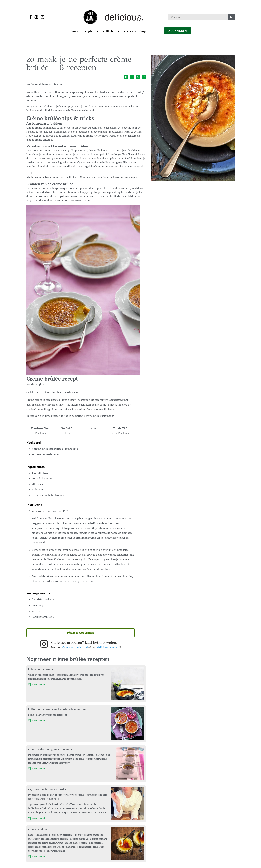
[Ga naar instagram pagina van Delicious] (41, 17)
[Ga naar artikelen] (110, 31)
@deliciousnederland (75, 647)
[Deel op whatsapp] (144, 77)
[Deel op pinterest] (126, 77)
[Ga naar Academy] (130, 31)
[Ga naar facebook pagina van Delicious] (29, 17)
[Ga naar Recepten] (89, 31)
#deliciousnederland (108, 647)
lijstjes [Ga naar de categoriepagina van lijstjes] (58, 84)
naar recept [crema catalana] (37, 856)
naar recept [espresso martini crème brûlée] (37, 818)
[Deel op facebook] (132, 77)
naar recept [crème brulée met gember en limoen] (37, 768)
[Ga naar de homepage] (90, 17)
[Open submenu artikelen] (118, 31)
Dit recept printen (81, 633)
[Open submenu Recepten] (97, 31)
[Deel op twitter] (138, 77)
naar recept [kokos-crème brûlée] (37, 684)
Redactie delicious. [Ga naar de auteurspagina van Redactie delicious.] (39, 84)
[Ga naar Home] (75, 31)
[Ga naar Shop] (143, 31)
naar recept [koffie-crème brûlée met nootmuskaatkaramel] (37, 720)
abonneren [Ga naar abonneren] (178, 31)
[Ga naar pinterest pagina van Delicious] (35, 17)
